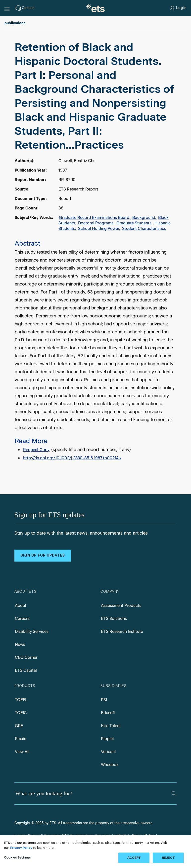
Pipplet (108, 739)
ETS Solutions (114, 619)
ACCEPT (134, 858)
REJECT (168, 858)
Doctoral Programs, (97, 223)
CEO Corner (26, 657)
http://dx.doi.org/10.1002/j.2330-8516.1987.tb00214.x (72, 458)
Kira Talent (111, 726)
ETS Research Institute (122, 631)
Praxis (21, 739)
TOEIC (21, 713)
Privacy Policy (21, 848)
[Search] (174, 794)
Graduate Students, (135, 223)
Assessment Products (121, 606)
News (20, 644)
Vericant (109, 752)
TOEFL (21, 700)
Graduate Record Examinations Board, (95, 218)
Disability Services (32, 631)
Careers (22, 619)
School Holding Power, (100, 229)
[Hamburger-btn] (7, 8)
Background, (145, 218)
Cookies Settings (17, 857)
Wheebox (110, 765)
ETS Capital (26, 670)
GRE (19, 726)
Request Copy (36, 450)
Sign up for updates (43, 555)
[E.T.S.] (95, 8)
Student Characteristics (144, 229)
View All (22, 752)
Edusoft (108, 713)
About (21, 606)
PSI (104, 700)
